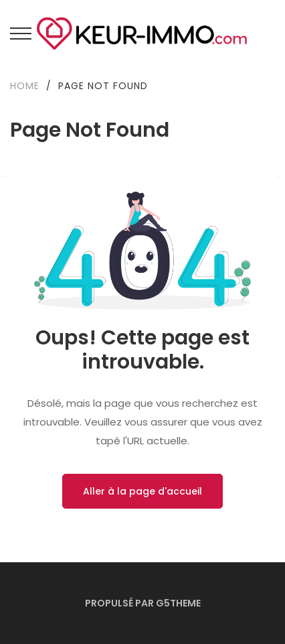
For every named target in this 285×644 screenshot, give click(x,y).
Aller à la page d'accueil (142, 491)
